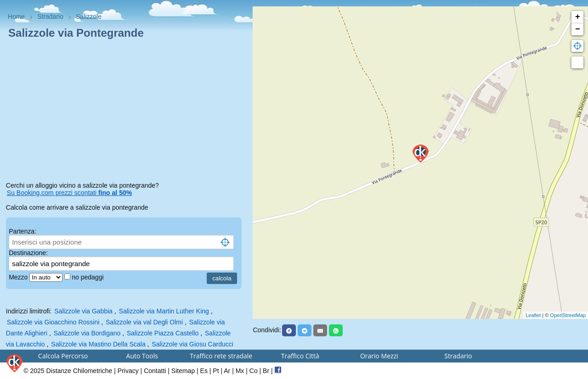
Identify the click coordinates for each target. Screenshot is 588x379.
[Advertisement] (127, 112)
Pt (216, 371)
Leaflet (533, 315)
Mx (240, 371)
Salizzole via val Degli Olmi (144, 322)
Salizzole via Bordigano (87, 333)
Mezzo (19, 277)
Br (266, 371)
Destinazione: (28, 253)
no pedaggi (88, 277)
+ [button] (578, 17)
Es (204, 371)
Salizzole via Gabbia (83, 311)
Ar (227, 371)
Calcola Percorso (63, 356)
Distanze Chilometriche (79, 371)
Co (254, 371)
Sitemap (183, 371)
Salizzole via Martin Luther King (164, 311)
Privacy (128, 371)
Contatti (155, 371)
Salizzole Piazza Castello (163, 333)
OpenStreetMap (568, 315)
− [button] (578, 29)
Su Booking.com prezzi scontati (69, 193)
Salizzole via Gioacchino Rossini (53, 322)
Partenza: (23, 231)
